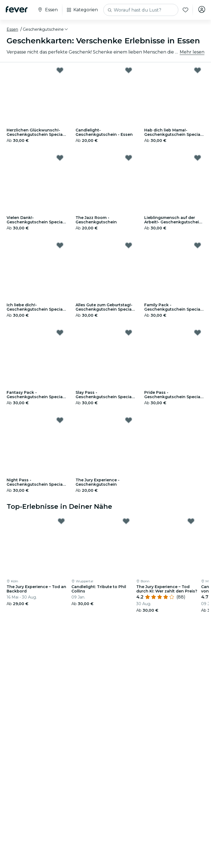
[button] (46, 29)
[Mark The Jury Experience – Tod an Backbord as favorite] (61, 521)
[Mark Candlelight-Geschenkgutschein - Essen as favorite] (129, 70)
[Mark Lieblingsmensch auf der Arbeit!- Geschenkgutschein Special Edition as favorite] (198, 158)
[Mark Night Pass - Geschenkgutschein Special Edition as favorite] (60, 420)
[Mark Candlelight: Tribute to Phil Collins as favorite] (126, 521)
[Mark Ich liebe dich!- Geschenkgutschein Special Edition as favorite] (60, 245)
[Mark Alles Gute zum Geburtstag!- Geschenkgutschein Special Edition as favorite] (129, 245)
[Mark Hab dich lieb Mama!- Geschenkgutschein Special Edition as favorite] (198, 70)
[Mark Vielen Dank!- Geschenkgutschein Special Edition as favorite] (60, 158)
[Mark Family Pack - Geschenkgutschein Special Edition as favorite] (198, 245)
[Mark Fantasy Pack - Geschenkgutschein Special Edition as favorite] (60, 333)
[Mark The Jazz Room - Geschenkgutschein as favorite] (129, 158)
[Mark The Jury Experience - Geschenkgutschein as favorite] (129, 420)
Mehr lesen (192, 52)
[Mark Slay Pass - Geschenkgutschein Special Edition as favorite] (129, 333)
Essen (12, 29)
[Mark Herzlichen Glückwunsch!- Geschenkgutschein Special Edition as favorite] (60, 70)
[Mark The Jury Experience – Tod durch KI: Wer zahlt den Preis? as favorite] (191, 521)
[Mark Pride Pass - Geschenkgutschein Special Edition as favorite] (198, 333)
